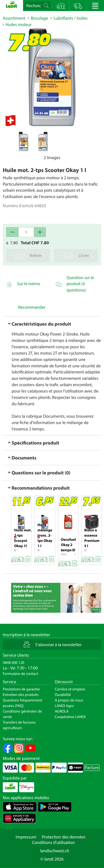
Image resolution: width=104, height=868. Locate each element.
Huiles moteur (19, 25)
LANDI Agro (64, 706)
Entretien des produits (21, 695)
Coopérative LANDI (70, 717)
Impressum (26, 837)
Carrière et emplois (70, 689)
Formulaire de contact (21, 674)
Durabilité (63, 695)
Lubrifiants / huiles (71, 18)
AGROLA (62, 711)
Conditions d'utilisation (53, 843)
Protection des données (64, 837)
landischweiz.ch (55, 851)
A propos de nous (69, 700)
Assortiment (14, 18)
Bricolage (39, 18)
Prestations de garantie (21, 689)
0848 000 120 (14, 662)
